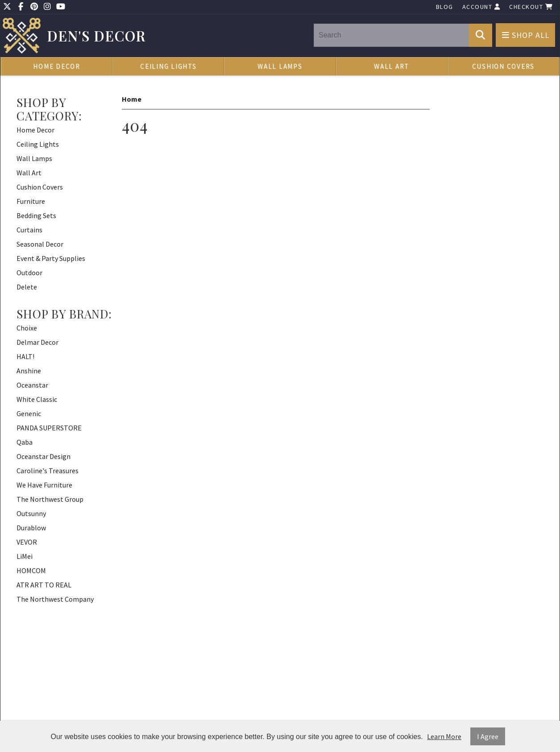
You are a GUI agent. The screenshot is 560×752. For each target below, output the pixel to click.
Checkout (531, 7)
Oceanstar (32, 385)
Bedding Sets (36, 215)
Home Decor (57, 66)
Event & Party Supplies (51, 258)
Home (132, 99)
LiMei (25, 556)
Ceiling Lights (168, 66)
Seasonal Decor (40, 244)
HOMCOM (31, 570)
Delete (27, 287)
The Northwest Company (55, 599)
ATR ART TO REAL (44, 585)
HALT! (25, 356)
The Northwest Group (50, 499)
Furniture (31, 201)
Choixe (27, 328)
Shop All (526, 35)
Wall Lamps (280, 66)
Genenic (29, 413)
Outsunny (31, 513)
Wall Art (392, 66)
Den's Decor (97, 36)
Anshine (29, 371)
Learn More (444, 736)
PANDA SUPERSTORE (49, 428)
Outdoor (29, 273)
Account (481, 7)
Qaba (25, 442)
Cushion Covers (504, 66)
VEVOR (27, 542)
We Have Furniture (44, 485)
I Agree (488, 736)
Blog (445, 7)
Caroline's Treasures (48, 471)
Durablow (31, 528)
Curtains (29, 230)
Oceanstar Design (44, 456)
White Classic (37, 399)
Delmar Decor (37, 342)
